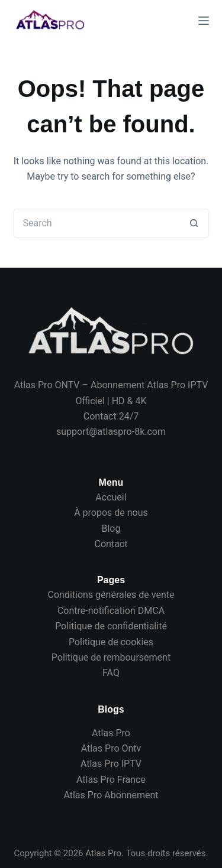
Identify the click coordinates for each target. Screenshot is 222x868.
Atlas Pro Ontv (111, 748)
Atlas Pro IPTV (111, 764)
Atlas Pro (111, 733)
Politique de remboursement (111, 657)
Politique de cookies (111, 642)
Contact (111, 544)
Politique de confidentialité (111, 626)
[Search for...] (96, 223)
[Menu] (204, 21)
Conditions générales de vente (111, 595)
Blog (111, 529)
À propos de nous (111, 513)
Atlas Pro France (111, 780)
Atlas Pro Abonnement (111, 795)
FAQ (111, 673)
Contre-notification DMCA (111, 611)
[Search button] (194, 223)
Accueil (111, 497)
